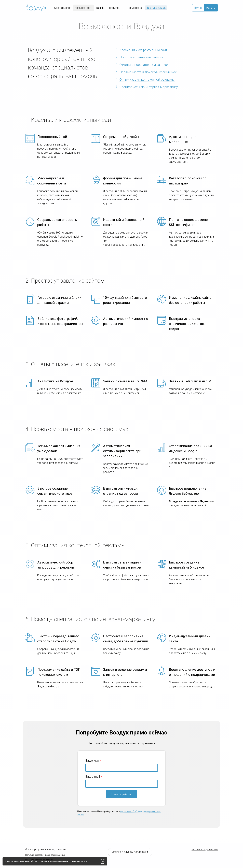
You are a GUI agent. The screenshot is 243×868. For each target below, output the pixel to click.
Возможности (83, 8)
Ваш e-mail (93, 777)
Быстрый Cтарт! (156, 8)
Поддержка (135, 8)
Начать (211, 8)
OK (103, 861)
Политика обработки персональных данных (45, 855)
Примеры (115, 8)
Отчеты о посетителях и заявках (144, 65)
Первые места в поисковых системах (148, 72)
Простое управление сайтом (141, 57)
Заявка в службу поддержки (130, 852)
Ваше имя (92, 761)
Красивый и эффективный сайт (143, 50)
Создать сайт (63, 8)
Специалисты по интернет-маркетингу (149, 87)
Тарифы (101, 8)
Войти (198, 8)
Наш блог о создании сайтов (205, 849)
